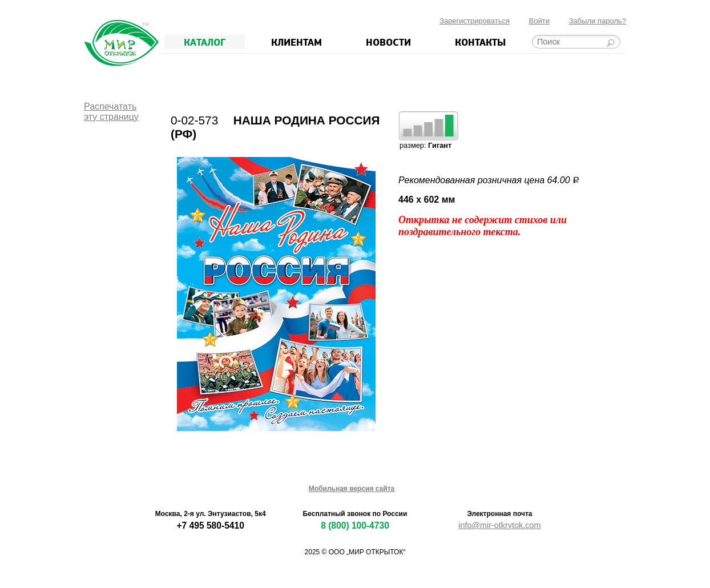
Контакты (480, 42)
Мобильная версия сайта (352, 489)
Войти (539, 21)
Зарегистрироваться (475, 21)
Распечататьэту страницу (111, 112)
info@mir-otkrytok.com (499, 525)
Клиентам (296, 42)
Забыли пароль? (598, 21)
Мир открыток (121, 43)
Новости (388, 42)
